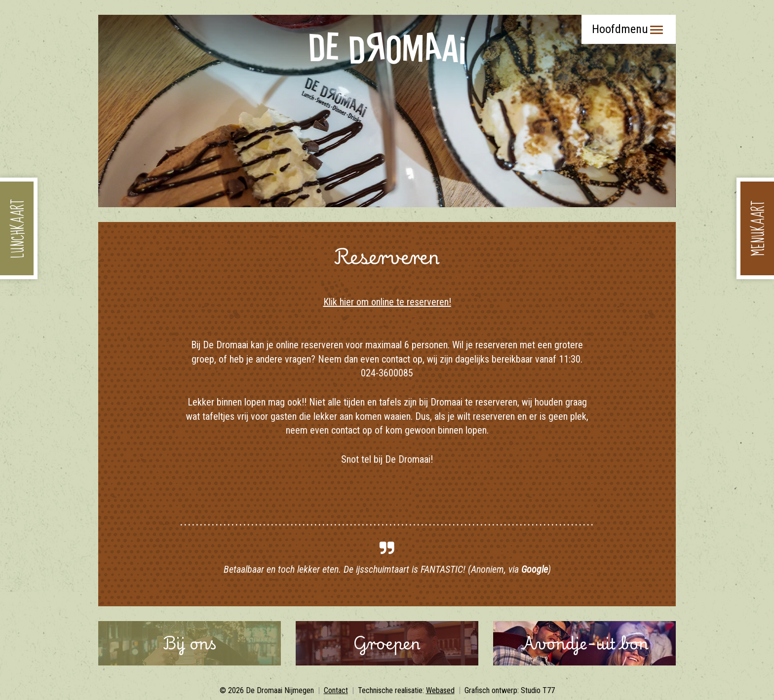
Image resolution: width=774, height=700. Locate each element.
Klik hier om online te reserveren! (387, 302)
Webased (440, 690)
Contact (336, 690)
